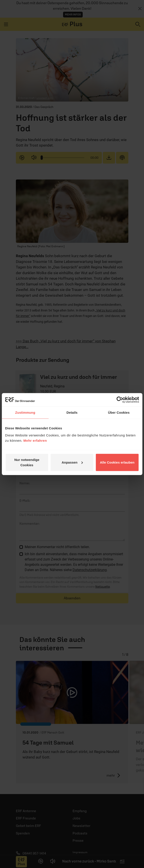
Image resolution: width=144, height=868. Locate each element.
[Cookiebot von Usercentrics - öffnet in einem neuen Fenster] (120, 400)
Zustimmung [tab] (25, 412)
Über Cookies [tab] (119, 412)
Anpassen (72, 462)
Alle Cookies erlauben (117, 462)
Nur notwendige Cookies (27, 462)
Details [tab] (72, 412)
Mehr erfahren (35, 440)
